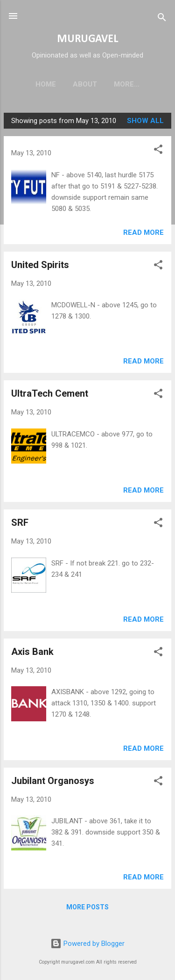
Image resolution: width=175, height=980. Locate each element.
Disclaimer (127, 84)
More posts (87, 909)
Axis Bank (32, 653)
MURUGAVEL (87, 39)
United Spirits (40, 267)
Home (37, 84)
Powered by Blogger (87, 944)
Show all (145, 123)
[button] (158, 153)
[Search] (162, 19)
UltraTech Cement (50, 395)
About (77, 84)
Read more (143, 234)
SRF (20, 524)
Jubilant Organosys (53, 783)
